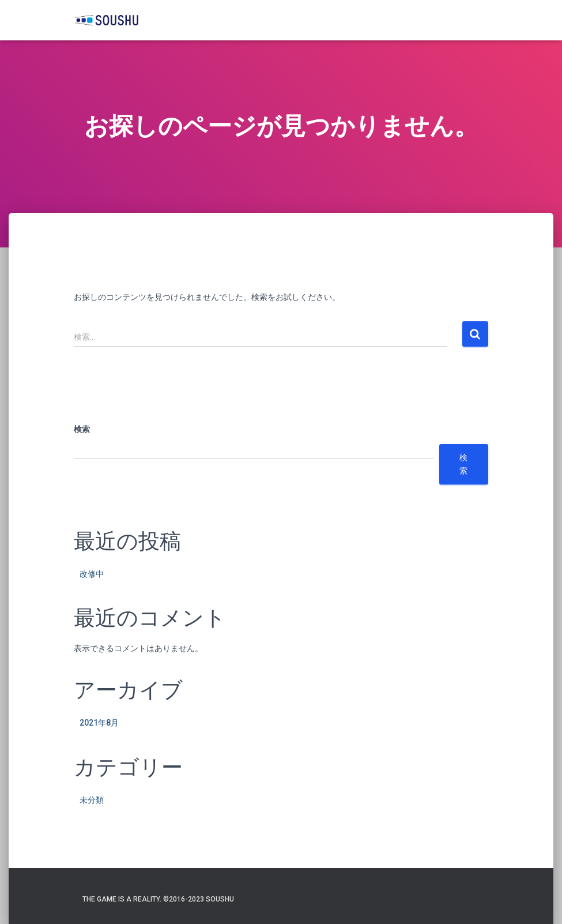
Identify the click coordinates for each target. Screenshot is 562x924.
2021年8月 (99, 723)
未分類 (92, 800)
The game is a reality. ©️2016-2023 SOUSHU (158, 899)
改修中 (92, 574)
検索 (82, 429)
